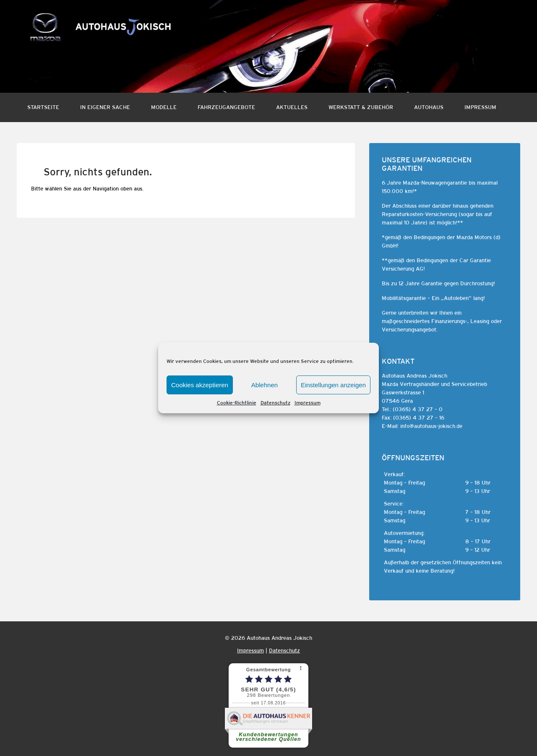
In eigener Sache (105, 107)
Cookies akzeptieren (200, 385)
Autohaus (429, 107)
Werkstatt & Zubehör (361, 107)
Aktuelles (292, 107)
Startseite (43, 107)
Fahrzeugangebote (226, 107)
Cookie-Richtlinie (237, 403)
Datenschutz (275, 403)
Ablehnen (265, 385)
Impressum (308, 403)
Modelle (164, 107)
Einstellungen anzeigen (333, 385)
